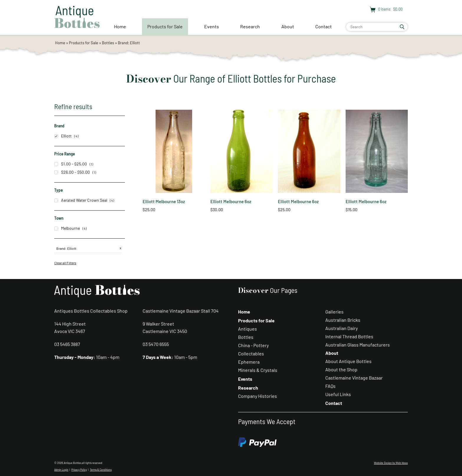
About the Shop (341, 369)
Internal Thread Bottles (349, 336)
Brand (61, 248)
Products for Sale (165, 26)
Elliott (63, 136)
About (288, 26)
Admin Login (61, 470)
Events (212, 26)
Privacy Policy (79, 470)
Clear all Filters (65, 263)
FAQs (330, 386)
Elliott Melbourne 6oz (231, 201)
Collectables (251, 353)
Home (120, 26)
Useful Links (338, 394)
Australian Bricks (343, 320)
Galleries (334, 312)
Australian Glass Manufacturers (358, 345)
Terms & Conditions (101, 470)
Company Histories (258, 396)
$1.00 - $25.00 (71, 164)
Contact (324, 26)
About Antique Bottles (348, 361)
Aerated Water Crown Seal (81, 200)
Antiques (247, 329)
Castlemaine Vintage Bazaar (354, 378)
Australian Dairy (341, 328)
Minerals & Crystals (258, 370)
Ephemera (249, 362)
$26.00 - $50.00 (72, 172)
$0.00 (397, 9)
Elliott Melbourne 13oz (164, 201)
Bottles (108, 43)
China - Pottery (253, 345)
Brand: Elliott (129, 43)
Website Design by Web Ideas (391, 463)
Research (250, 26)
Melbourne (67, 228)
